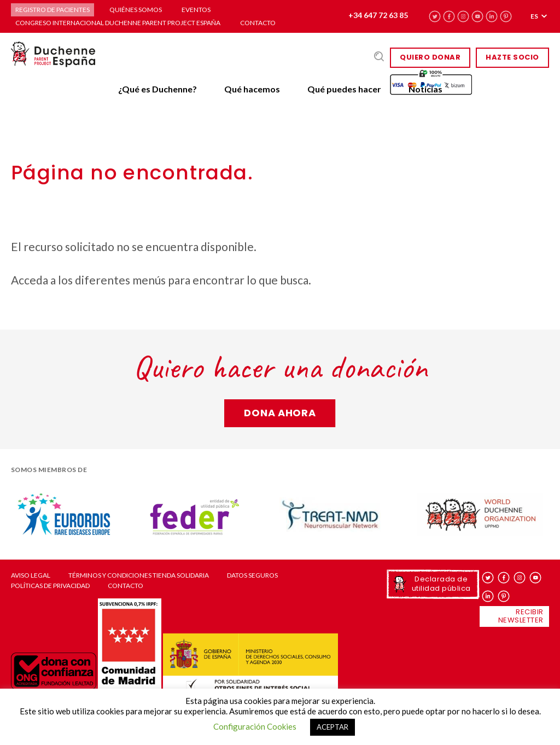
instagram (463, 16)
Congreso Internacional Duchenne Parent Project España (118, 23)
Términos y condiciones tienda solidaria (139, 575)
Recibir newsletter (521, 616)
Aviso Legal (31, 575)
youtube (478, 16)
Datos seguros (252, 575)
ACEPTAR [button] (332, 727)
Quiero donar (430, 57)
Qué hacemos (252, 89)
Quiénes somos (136, 10)
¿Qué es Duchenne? (157, 89)
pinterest (506, 16)
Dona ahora (280, 413)
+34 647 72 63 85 (378, 15)
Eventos (196, 10)
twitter (435, 16)
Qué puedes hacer (344, 89)
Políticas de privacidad (50, 586)
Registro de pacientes (52, 10)
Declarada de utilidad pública (441, 583)
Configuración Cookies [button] (255, 726)
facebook (449, 16)
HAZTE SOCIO (512, 57)
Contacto (258, 23)
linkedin (492, 16)
